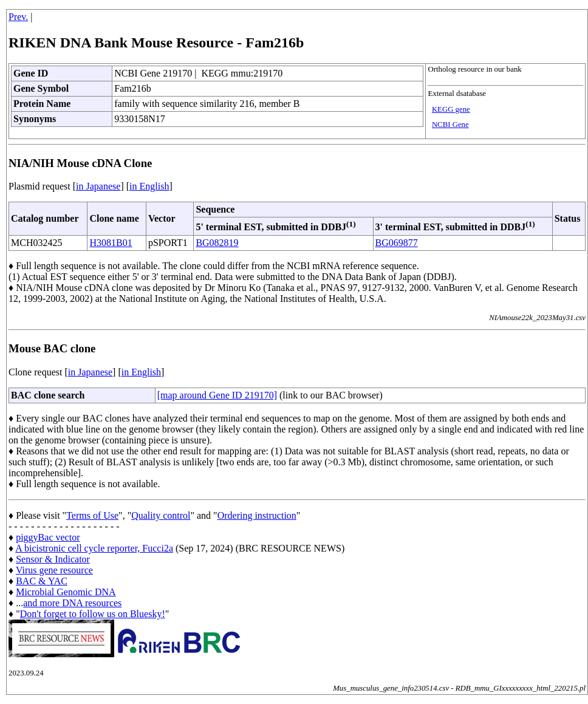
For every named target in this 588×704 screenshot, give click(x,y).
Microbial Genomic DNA (66, 592)
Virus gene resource (54, 570)
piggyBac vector (48, 537)
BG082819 (217, 243)
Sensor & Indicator (53, 559)
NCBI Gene (450, 125)
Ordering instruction (257, 515)
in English (149, 186)
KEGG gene (451, 109)
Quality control (161, 515)
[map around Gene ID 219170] (217, 395)
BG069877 (397, 243)
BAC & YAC (42, 581)
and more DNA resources (72, 603)
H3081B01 (111, 243)
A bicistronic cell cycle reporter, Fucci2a (94, 548)
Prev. (18, 17)
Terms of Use (92, 515)
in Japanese (98, 186)
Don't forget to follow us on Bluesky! (93, 614)
